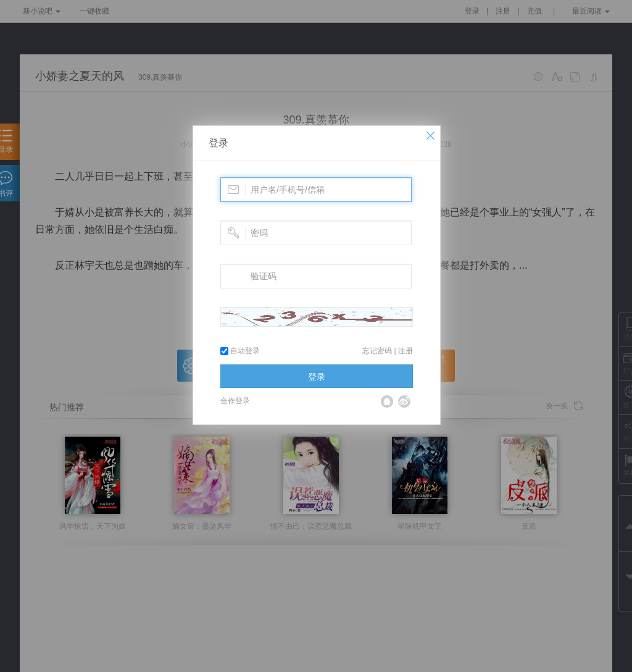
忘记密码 (377, 351)
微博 (404, 401)
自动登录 (240, 351)
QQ (387, 401)
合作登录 (235, 401)
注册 (405, 351)
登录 (218, 143)
